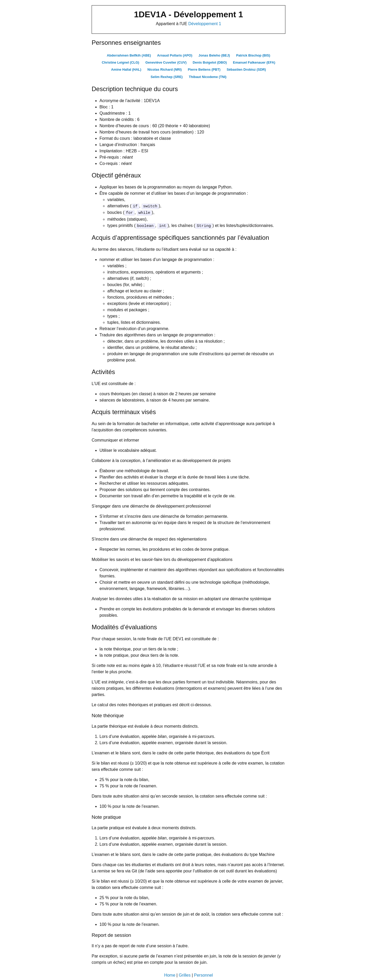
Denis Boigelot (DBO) (210, 62)
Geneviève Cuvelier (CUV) (166, 62)
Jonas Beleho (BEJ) (214, 55)
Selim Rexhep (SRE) (167, 77)
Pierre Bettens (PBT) (204, 69)
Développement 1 (205, 24)
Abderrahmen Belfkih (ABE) (129, 55)
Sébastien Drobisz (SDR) (246, 69)
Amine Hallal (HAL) (126, 69)
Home (170, 974)
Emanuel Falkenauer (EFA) (254, 62)
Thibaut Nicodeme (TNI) (208, 77)
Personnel (203, 974)
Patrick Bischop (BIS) (253, 55)
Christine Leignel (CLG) (121, 62)
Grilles (185, 974)
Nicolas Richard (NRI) (165, 69)
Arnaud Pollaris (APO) (175, 55)
